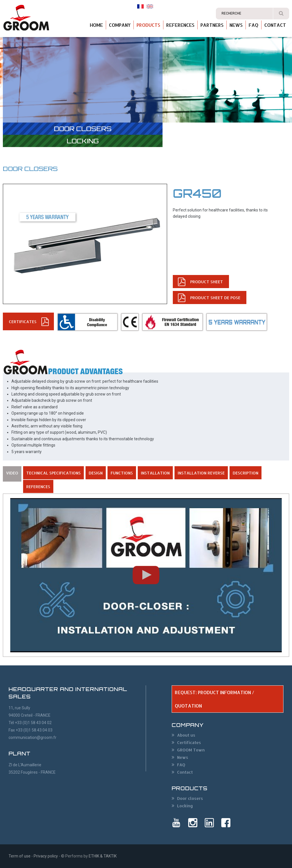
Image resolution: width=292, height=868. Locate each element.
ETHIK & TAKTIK (103, 856)
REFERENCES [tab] (38, 487)
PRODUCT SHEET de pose (215, 298)
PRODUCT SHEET (207, 282)
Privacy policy (46, 856)
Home (96, 25)
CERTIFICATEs (23, 322)
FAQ (254, 25)
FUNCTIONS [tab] (122, 473)
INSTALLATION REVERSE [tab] (201, 473)
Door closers (83, 129)
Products (148, 25)
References (180, 25)
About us (186, 735)
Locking (83, 141)
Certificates (189, 742)
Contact (275, 25)
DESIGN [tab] (96, 473)
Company (120, 25)
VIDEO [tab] (12, 473)
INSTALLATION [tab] (155, 473)
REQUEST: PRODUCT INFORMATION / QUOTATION (214, 699)
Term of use (20, 856)
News (236, 25)
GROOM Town (191, 750)
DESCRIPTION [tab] (246, 473)
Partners (212, 25)
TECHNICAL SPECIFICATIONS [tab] (53, 473)
